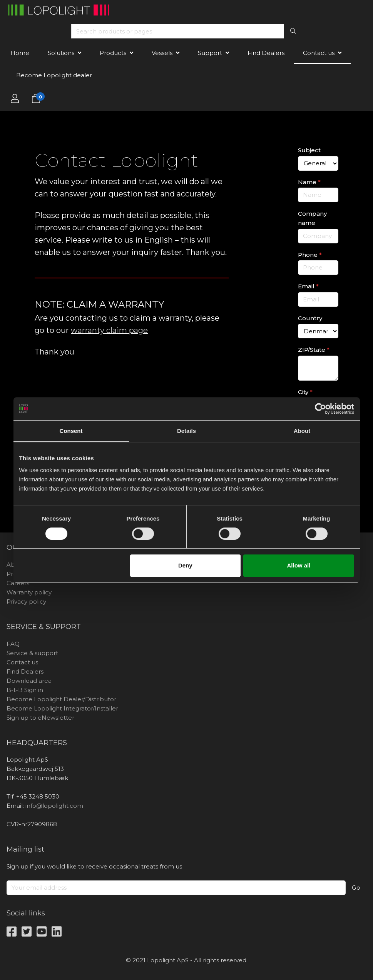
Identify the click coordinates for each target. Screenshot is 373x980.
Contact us (319, 53)
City (305, 392)
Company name (312, 218)
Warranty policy (29, 592)
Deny (185, 565)
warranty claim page (109, 330)
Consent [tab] (71, 431)
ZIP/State (314, 350)
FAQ (13, 644)
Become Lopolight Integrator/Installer (62, 708)
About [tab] (302, 431)
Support (210, 53)
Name (309, 182)
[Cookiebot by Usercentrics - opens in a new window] (320, 409)
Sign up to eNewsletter (40, 718)
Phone (310, 255)
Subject (309, 150)
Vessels (162, 53)
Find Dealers (266, 53)
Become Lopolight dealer (54, 75)
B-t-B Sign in (25, 690)
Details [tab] (186, 431)
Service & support (32, 653)
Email (308, 286)
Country (310, 318)
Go (356, 888)
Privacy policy (26, 601)
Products (113, 53)
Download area (29, 681)
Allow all (299, 565)
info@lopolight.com (54, 806)
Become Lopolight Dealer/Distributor (61, 699)
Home (20, 53)
